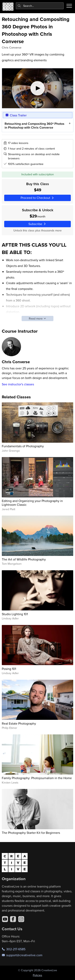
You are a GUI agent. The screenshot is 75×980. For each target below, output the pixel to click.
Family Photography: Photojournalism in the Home (37, 778)
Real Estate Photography (19, 723)
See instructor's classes (18, 384)
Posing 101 (9, 669)
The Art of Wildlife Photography (24, 559)
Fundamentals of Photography (23, 446)
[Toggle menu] (69, 6)
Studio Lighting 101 (15, 614)
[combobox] (40, 6)
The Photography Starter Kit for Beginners (31, 833)
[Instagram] (21, 919)
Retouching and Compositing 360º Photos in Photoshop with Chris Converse (34, 126)
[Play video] (38, 88)
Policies (37, 975)
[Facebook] (13, 919)
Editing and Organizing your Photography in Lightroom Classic (32, 503)
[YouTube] (5, 919)
